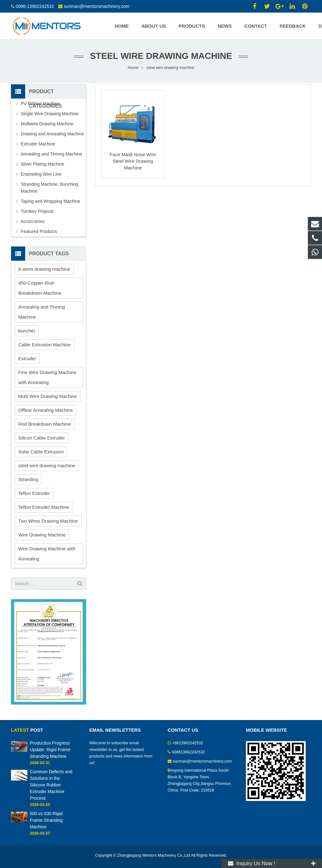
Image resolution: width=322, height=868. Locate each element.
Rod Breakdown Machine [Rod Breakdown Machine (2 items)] (45, 424)
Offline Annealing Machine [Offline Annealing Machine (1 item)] (46, 410)
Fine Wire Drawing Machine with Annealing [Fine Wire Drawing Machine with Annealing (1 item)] (47, 377)
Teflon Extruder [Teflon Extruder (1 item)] (34, 493)
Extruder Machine (38, 144)
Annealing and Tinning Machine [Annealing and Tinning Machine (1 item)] (42, 312)
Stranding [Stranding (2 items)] (28, 479)
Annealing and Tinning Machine (51, 154)
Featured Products (39, 231)
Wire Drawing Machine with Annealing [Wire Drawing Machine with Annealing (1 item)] (47, 554)
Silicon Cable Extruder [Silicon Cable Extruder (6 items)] (42, 438)
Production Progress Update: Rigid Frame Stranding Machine (50, 750)
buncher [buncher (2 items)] (27, 331)
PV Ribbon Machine (40, 104)
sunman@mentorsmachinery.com (97, 6)
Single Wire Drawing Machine (50, 114)
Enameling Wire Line (41, 174)
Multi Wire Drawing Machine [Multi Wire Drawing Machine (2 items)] (48, 396)
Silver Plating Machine (43, 164)
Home (133, 68)
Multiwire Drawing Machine (47, 124)
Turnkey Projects (37, 211)
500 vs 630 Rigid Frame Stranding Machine (46, 820)
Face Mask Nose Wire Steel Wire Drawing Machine (133, 161)
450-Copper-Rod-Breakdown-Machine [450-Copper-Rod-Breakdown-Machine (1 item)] (40, 288)
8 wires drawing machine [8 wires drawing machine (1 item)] (44, 269)
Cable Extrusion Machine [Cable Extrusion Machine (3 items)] (44, 345)
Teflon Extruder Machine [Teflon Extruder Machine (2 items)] (44, 507)
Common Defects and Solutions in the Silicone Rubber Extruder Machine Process (51, 785)
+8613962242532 (188, 743)
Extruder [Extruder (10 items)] (27, 358)
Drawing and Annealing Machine (52, 134)
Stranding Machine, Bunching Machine (50, 188)
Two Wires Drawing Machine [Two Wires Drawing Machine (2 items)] (48, 521)
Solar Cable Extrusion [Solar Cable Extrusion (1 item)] (41, 452)
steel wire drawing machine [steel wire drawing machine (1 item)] (47, 465)
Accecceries (33, 221)
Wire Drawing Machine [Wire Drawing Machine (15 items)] (42, 535)
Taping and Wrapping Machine (50, 201)
